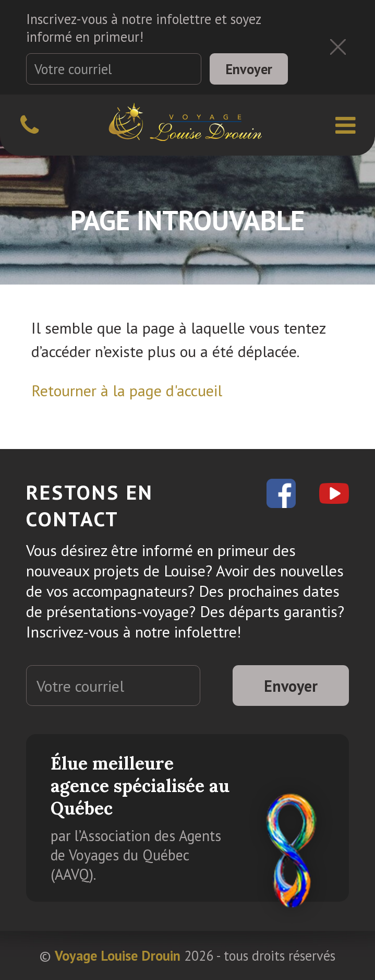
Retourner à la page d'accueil (127, 390)
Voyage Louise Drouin (118, 955)
